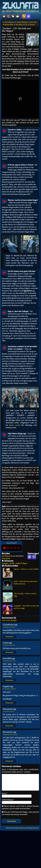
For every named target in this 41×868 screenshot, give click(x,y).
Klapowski (9, 556)
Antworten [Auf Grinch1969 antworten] (9, 680)
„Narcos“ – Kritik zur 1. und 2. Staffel (21, 573)
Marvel (32, 25)
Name (5, 793)
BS (34, 557)
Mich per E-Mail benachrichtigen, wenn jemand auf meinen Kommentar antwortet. (20, 813)
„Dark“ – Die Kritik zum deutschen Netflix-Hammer (20, 585)
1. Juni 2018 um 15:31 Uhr (9, 711)
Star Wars (19, 25)
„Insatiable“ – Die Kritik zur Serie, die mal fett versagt (21, 609)
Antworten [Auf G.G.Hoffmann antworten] (9, 636)
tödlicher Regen (22, 563)
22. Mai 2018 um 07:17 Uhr (9, 661)
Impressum (23, 828)
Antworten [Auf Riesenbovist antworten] (9, 726)
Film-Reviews (9, 22)
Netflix (12, 563)
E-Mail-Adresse (8, 800)
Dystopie (5, 563)
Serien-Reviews (22, 22)
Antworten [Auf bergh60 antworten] (9, 703)
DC (26, 25)
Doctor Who (9, 25)
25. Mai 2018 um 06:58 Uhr (9, 689)
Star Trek (33, 22)
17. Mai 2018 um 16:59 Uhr (9, 645)
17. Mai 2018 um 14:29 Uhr (9, 627)
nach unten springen (9, 620)
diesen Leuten (15, 425)
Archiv (9, 828)
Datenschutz (33, 828)
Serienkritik (6, 558)
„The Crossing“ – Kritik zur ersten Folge (20, 597)
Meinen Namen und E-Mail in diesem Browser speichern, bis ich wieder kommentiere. (20, 807)
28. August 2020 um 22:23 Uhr (10, 734)
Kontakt (15, 828)
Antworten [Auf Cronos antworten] (9, 652)
